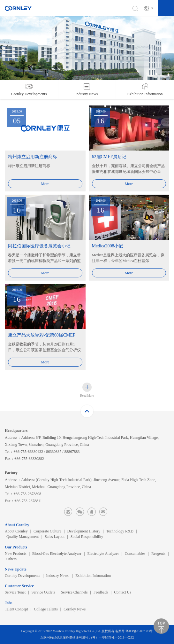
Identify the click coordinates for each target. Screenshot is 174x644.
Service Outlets (43, 592)
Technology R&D (120, 531)
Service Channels (74, 592)
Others (11, 559)
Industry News (58, 576)
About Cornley (16, 531)
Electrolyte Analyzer (103, 554)
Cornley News (75, 609)
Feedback (101, 592)
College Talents (46, 609)
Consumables (135, 554)
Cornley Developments (23, 576)
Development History (84, 531)
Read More (87, 396)
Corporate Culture (47, 531)
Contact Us (123, 592)
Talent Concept (16, 609)
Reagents (158, 554)
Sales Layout (55, 537)
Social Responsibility (87, 537)
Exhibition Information (93, 576)
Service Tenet (15, 592)
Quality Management (23, 537)
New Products (16, 554)
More (45, 184)
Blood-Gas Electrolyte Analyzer (57, 554)
